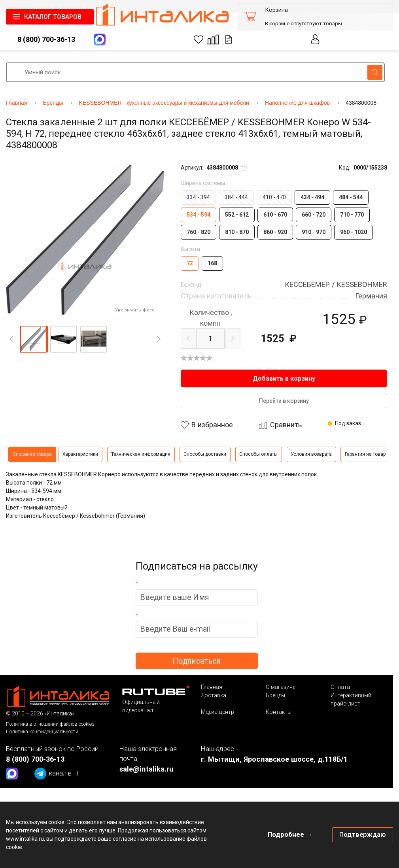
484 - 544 (351, 197)
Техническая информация (141, 454)
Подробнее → (290, 834)
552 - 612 (237, 215)
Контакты (279, 712)
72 (190, 263)
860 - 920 (275, 232)
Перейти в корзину (284, 401)
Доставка (214, 695)
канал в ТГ (58, 774)
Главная (212, 687)
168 (212, 263)
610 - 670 (275, 215)
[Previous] (11, 339)
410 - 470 (274, 197)
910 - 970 (314, 232)
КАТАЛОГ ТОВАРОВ (53, 17)
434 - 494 (312, 197)
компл (211, 318)
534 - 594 (199, 215)
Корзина (276, 10)
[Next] (159, 339)
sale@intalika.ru (147, 769)
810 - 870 (237, 232)
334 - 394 (198, 197)
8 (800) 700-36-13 (46, 39)
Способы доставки (205, 454)
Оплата (340, 687)
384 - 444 (236, 197)
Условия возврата (311, 454)
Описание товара (32, 454)
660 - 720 (314, 215)
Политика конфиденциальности (42, 731)
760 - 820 (199, 232)
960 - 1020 (354, 232)
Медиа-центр (217, 712)
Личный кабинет (316, 39)
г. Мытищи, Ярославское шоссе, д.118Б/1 (274, 759)
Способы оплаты (258, 454)
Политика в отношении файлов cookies (50, 724)
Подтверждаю (363, 834)
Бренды (275, 695)
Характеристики (80, 454)
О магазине (281, 687)
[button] (34, 339)
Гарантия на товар (365, 454)
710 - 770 (352, 215)
